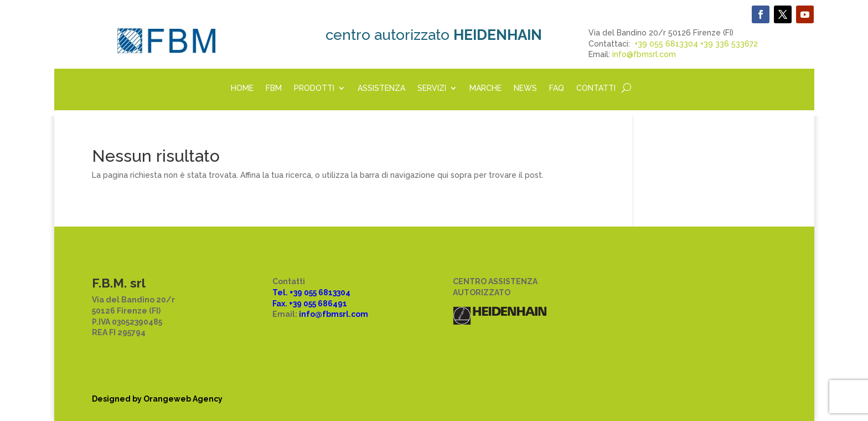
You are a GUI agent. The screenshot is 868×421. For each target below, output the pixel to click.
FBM (274, 88)
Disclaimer (294, 355)
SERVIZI (432, 88)
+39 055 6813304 (666, 44)
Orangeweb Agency (183, 399)
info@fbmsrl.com (644, 54)
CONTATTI (596, 88)
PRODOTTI (314, 88)
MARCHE (485, 88)
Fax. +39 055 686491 (310, 304)
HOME (242, 88)
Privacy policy (299, 333)
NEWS (525, 88)
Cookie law (294, 343)
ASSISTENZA (381, 88)
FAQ (557, 88)
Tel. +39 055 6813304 (311, 292)
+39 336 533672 (729, 44)
